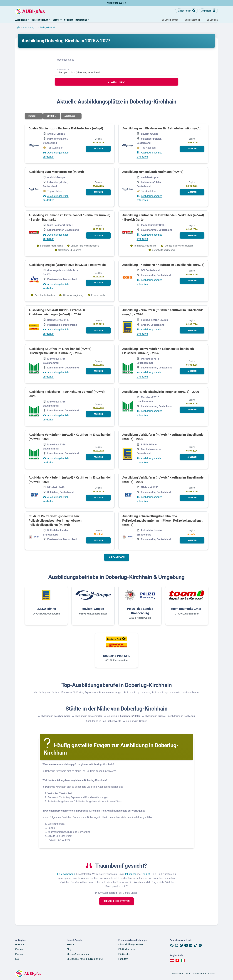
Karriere (19, 949)
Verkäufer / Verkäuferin (47, 692)
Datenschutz (199, 974)
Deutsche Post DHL (117, 656)
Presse (70, 944)
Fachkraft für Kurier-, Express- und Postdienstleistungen (92, 692)
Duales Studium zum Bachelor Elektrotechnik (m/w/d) (66, 128)
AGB (188, 974)
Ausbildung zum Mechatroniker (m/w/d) (56, 172)
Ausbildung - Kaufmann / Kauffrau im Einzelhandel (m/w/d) (163, 265)
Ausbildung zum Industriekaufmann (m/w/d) (153, 172)
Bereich (33, 116)
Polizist (146, 874)
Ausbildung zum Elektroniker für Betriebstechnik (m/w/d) (162, 128)
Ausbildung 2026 (116, 3)
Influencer (130, 874)
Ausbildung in (54, 716)
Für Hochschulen (127, 949)
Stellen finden (116, 82)
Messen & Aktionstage (78, 954)
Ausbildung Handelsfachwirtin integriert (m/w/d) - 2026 (161, 392)
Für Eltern (123, 959)
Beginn (51, 116)
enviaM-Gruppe (93, 609)
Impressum (178, 974)
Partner (19, 954)
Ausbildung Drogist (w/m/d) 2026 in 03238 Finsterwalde (67, 265)
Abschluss (71, 116)
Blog (69, 949)
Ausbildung (29, 27)
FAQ (17, 959)
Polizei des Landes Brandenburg (140, 611)
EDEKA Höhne (46, 609)
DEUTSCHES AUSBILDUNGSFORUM (85, 959)
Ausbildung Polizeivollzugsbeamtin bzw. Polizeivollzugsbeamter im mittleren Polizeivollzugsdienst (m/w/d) (162, 520)
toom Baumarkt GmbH (187, 609)
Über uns (20, 944)
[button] (22, 20)
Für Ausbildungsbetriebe (131, 944)
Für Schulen (124, 954)
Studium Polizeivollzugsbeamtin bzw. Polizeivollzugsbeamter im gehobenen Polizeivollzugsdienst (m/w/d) (55, 520)
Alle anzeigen (117, 557)
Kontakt (212, 974)
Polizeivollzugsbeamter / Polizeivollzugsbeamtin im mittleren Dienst (162, 692)
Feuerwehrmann (66, 874)
